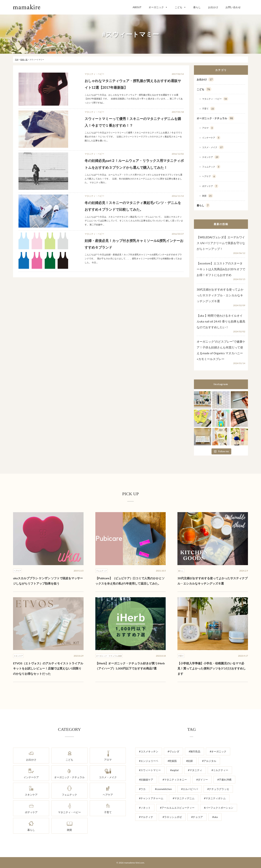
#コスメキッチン (149, 751)
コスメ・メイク (213, 147)
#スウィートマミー (150, 770)
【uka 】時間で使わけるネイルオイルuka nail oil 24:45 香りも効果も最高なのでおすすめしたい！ (221, 321)
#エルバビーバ (190, 789)
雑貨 (208, 196)
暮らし (197, 7)
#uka (215, 817)
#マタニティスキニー (175, 780)
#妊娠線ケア (146, 780)
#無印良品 (194, 751)
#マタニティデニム (184, 798)
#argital (174, 770)
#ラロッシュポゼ (172, 817)
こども (180, 7)
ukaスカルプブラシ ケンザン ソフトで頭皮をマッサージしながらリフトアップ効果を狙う (48, 581)
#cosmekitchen (163, 789)
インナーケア (211, 138)
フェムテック (211, 167)
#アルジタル (209, 761)
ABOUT (137, 7)
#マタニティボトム (215, 798)
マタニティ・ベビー (215, 99)
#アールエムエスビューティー (177, 808)
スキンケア (211, 157)
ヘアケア (209, 176)
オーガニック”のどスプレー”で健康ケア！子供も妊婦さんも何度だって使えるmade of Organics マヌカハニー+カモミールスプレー (221, 350)
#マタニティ (195, 770)
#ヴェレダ (173, 751)
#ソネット (145, 808)
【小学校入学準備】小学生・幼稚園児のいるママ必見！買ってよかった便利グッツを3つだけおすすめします (212, 668)
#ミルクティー (220, 770)
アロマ (208, 128)
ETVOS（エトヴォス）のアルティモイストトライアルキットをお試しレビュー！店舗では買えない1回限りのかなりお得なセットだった (48, 668)
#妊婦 (189, 761)
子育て (209, 109)
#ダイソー (202, 780)
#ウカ (142, 789)
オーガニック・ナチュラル (215, 118)
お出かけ (213, 7)
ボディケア (210, 186)
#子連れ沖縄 (224, 780)
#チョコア (197, 817)
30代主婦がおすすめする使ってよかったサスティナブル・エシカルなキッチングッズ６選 (220, 295)
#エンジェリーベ (149, 761)
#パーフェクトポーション (219, 808)
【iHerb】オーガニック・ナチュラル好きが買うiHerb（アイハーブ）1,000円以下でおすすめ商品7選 (130, 666)
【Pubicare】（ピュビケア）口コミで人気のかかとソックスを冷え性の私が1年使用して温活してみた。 (130, 581)
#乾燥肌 (172, 761)
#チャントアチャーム (151, 798)
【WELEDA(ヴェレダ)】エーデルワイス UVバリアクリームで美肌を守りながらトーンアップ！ (221, 243)
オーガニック (158, 7)
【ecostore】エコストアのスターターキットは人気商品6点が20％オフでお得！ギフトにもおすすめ (221, 269)
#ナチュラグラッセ (218, 789)
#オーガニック (218, 751)
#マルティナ (146, 817)
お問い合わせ (233, 7)
